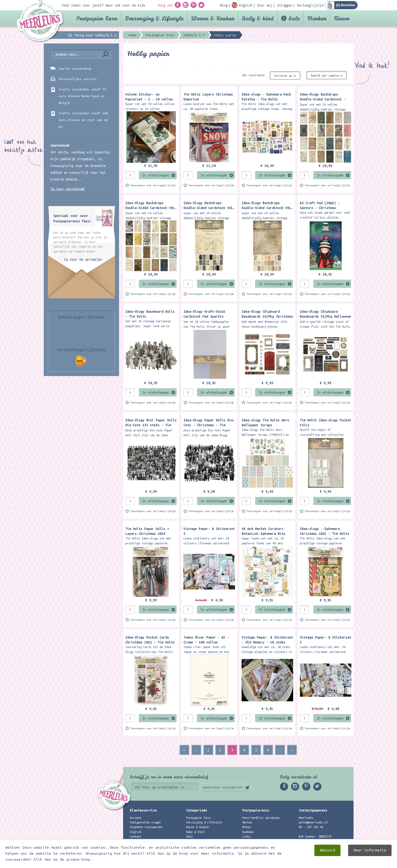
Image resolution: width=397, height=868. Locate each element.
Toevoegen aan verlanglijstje (153, 185)
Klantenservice (143, 810)
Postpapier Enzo (97, 18)
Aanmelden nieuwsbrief (223, 787)
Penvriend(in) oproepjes (261, 818)
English (136, 832)
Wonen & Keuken (213, 18)
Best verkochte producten (206, 846)
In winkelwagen (156, 175)
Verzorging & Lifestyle (154, 18)
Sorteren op (285, 76)
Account (136, 818)
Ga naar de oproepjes (83, 259)
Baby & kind (258, 18)
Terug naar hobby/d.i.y (95, 35)
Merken (317, 18)
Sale (294, 18)
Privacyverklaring (144, 841)
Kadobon (248, 832)
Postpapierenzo (256, 810)
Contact (136, 837)
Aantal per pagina (327, 75)
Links (246, 837)
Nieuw (342, 18)
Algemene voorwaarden (146, 827)
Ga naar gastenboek (68, 189)
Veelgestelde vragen (145, 822)
